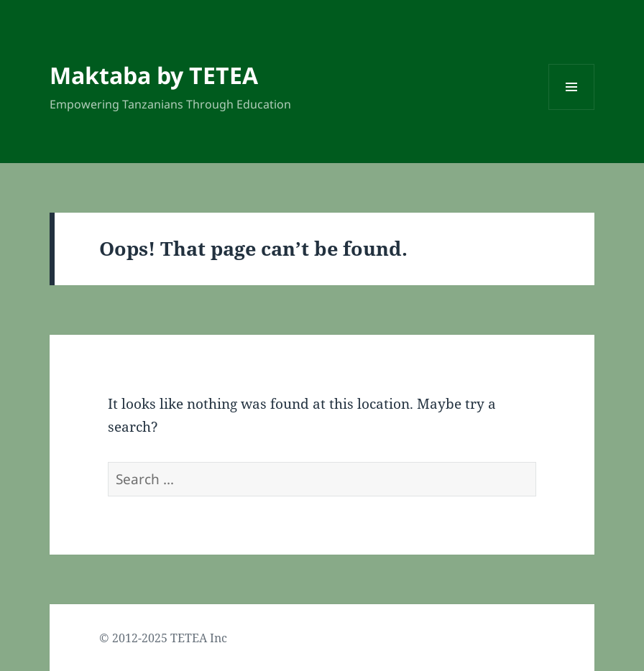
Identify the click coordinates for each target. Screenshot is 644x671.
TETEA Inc (199, 638)
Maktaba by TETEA (154, 75)
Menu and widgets (572, 110)
